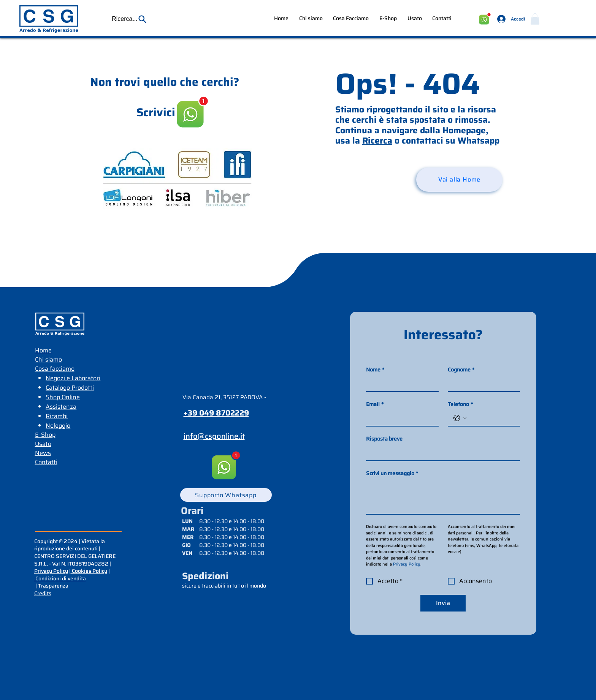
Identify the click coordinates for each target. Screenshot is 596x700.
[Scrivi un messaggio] (443, 497)
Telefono (460, 404)
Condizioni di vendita (60, 578)
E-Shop (45, 435)
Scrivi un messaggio (392, 473)
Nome (375, 370)
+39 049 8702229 (216, 413)
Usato (43, 444)
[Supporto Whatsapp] (226, 495)
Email (375, 404)
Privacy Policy (51, 571)
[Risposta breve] (441, 453)
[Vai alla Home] (459, 180)
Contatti (46, 462)
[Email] (400, 418)
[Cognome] (482, 384)
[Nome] (400, 384)
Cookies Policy (89, 571)
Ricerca (377, 141)
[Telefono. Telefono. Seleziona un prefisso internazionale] (460, 418)
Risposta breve (384, 439)
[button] (129, 19)
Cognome (461, 370)
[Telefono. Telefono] (492, 418)
